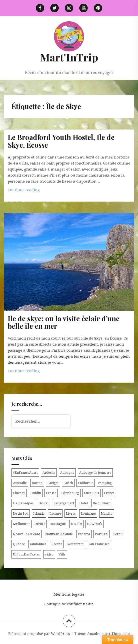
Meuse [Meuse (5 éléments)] (40, 524)
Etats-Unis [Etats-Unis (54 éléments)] (91, 493)
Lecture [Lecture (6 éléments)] (55, 513)
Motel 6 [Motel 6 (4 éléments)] (76, 524)
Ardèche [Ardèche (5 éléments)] (49, 472)
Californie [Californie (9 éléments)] (86, 483)
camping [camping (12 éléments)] (105, 483)
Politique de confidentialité (69, 604)
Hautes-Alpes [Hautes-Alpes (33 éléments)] (23, 503)
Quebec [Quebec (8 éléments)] (19, 544)
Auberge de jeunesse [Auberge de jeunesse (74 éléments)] (95, 472)
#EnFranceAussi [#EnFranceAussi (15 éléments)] (25, 472)
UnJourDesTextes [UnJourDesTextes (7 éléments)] (26, 554)
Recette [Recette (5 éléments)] (57, 544)
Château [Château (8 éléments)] (19, 493)
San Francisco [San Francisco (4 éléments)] (99, 544)
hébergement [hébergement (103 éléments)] (64, 503)
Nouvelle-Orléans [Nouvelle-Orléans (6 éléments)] (27, 534)
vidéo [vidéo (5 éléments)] (49, 554)
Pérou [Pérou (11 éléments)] (118, 534)
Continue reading (33, 191)
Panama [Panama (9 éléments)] (84, 534)
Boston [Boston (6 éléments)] (37, 483)
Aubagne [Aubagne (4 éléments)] (67, 472)
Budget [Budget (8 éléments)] (53, 483)
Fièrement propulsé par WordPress (39, 634)
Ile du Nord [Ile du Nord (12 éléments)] (102, 503)
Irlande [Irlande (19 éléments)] (39, 513)
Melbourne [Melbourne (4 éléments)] (22, 524)
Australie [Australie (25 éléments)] (20, 483)
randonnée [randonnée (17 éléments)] (38, 544)
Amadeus (95, 634)
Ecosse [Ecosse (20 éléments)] (51, 493)
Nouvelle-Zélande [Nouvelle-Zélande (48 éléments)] (59, 534)
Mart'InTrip (69, 57)
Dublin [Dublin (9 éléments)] (36, 493)
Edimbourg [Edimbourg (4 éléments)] (70, 493)
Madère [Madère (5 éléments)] (107, 513)
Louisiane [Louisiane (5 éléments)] (88, 513)
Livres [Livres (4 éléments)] (71, 513)
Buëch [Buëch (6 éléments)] (68, 483)
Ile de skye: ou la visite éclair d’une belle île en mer (64, 322)
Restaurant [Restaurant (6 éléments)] (75, 544)
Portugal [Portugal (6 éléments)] (102, 534)
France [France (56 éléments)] (109, 493)
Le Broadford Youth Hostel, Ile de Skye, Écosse (61, 141)
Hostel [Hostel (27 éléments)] (43, 503)
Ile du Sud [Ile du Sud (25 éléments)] (21, 513)
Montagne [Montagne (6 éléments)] (58, 524)
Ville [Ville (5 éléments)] (62, 554)
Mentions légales (69, 594)
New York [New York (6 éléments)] (95, 524)
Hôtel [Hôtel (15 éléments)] (83, 503)
